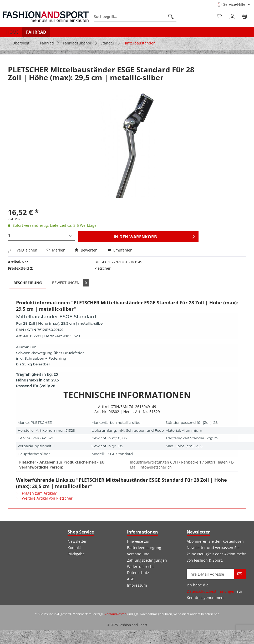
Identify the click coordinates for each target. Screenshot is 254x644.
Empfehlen (120, 250)
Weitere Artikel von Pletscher (44, 498)
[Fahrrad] (36, 32)
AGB (131, 579)
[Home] (12, 32)
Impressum (137, 585)
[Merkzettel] (220, 17)
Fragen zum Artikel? (36, 493)
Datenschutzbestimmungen (211, 591)
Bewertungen (70, 283)
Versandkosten (116, 614)
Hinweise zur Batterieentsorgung (144, 544)
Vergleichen (23, 250)
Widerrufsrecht (140, 567)
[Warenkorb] (246, 17)
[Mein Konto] (233, 17)
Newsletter (77, 541)
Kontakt (74, 548)
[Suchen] (171, 17)
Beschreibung (28, 283)
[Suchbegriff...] (135, 17)
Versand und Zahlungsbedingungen (147, 557)
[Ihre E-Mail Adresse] (210, 574)
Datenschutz (138, 573)
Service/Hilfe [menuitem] (232, 4)
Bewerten (87, 250)
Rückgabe (76, 554)
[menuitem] (135, 17)
